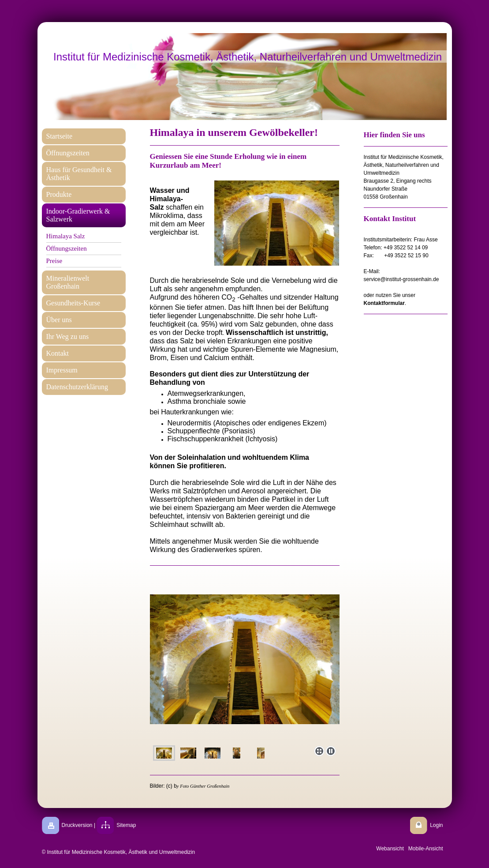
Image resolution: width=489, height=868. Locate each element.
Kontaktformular (384, 303)
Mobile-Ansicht (426, 849)
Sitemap (126, 825)
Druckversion (77, 825)
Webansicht (390, 849)
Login (436, 825)
